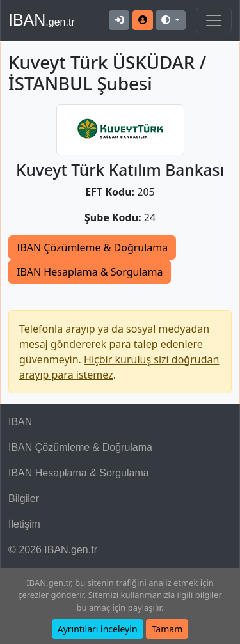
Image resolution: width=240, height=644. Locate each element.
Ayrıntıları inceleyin (98, 629)
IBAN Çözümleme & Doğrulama (92, 247)
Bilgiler (24, 499)
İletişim (24, 524)
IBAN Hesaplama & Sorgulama (90, 272)
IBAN (42, 20)
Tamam (167, 629)
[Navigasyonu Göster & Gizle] (214, 20)
